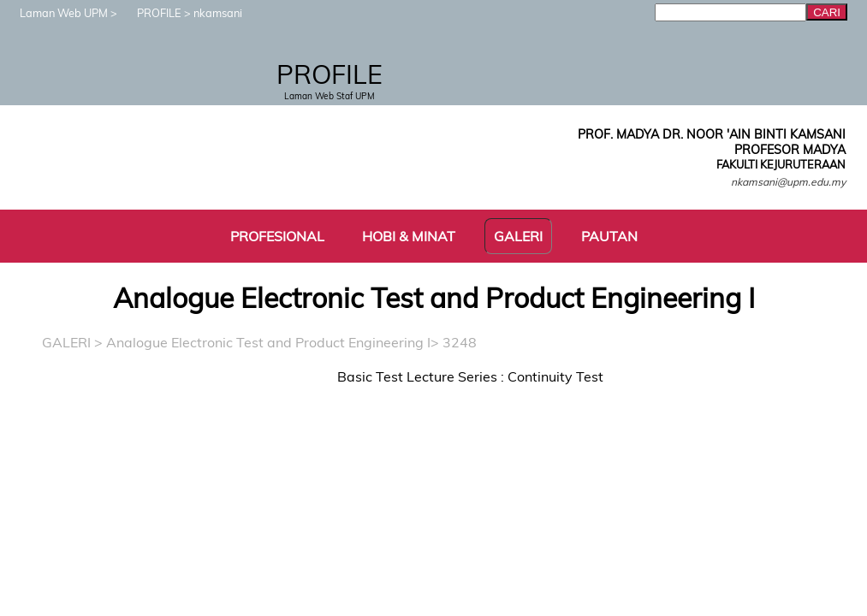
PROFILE (151, 13)
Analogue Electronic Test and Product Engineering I (268, 342)
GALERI (66, 342)
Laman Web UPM (55, 13)
